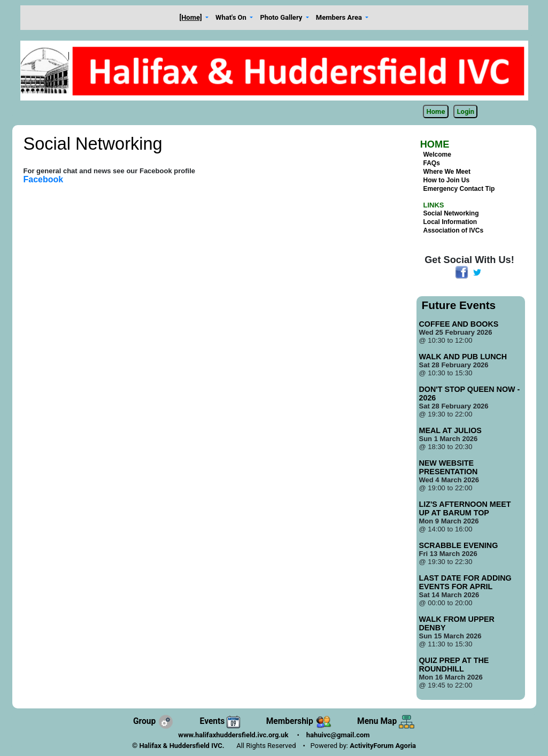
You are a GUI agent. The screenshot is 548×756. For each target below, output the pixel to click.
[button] (194, 18)
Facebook (44, 179)
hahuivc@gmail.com (338, 735)
